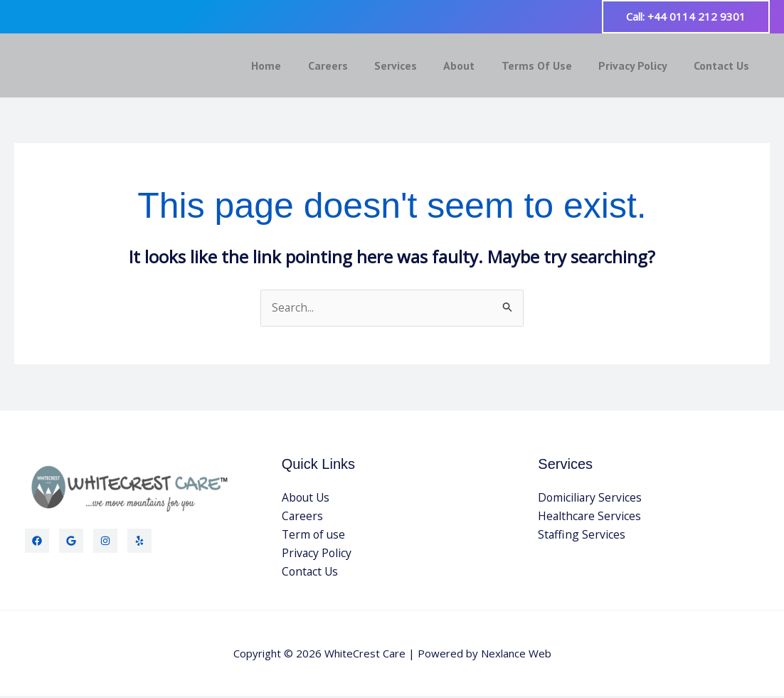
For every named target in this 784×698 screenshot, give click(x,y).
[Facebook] (37, 541)
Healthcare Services (590, 517)
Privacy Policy (639, 65)
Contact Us (724, 65)
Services (413, 65)
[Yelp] (139, 541)
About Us (307, 499)
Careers (349, 65)
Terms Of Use (546, 65)
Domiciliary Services (590, 499)
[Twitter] (71, 541)
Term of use (314, 536)
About (472, 65)
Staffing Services (582, 536)
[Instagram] (105, 541)
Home (291, 65)
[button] (686, 17)
